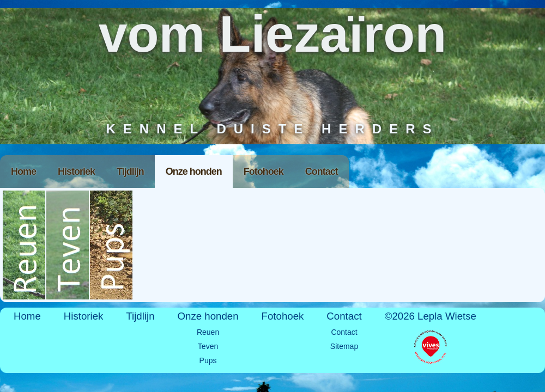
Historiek (76, 171)
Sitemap (344, 346)
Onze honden (194, 171)
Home (23, 171)
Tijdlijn (130, 171)
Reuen (25, 245)
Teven (68, 245)
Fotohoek (264, 171)
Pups (112, 245)
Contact (322, 171)
